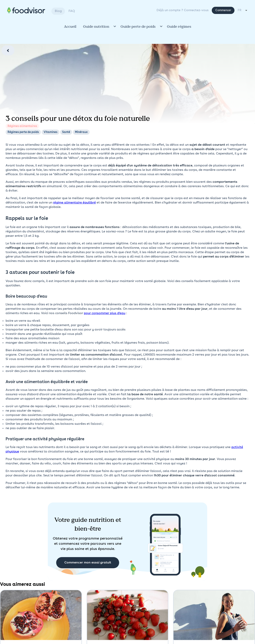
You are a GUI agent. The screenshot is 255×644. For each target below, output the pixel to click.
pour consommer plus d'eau (105, 313)
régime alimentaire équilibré (74, 203)
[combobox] (243, 10)
